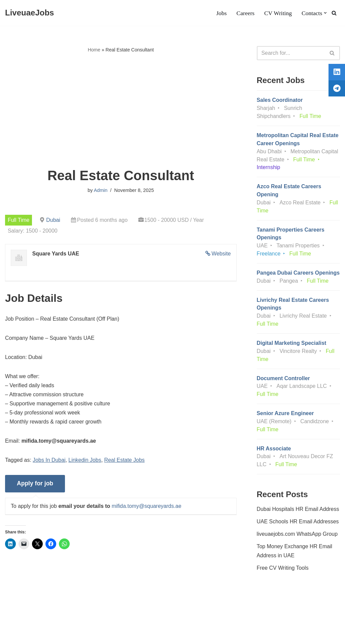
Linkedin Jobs (85, 461)
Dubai (54, 220)
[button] (325, 13)
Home (94, 50)
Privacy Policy (58, 619)
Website (221, 254)
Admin (100, 191)
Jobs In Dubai (49, 461)
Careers (245, 13)
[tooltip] (336, 73)
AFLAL (88, 635)
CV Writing (278, 13)
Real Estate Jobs (125, 461)
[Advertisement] (121, 111)
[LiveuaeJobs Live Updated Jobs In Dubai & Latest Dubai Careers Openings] (29, 13)
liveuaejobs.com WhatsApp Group (298, 544)
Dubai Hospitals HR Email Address (298, 519)
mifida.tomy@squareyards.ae (147, 507)
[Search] (334, 13)
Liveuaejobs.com (25, 635)
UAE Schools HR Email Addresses (298, 532)
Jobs (221, 13)
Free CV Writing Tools (283, 578)
